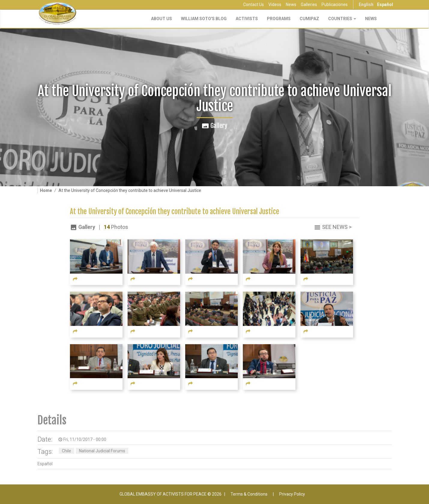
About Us (162, 19)
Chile (66, 451)
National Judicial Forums (102, 451)
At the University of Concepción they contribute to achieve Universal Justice (175, 212)
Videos (275, 5)
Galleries (309, 5)
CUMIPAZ (309, 19)
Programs (279, 19)
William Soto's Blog (204, 19)
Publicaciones (335, 5)
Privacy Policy (292, 494)
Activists (247, 19)
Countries (342, 19)
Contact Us (254, 5)
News (291, 5)
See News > (337, 227)
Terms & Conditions (249, 494)
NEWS (371, 19)
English (366, 5)
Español (385, 5)
